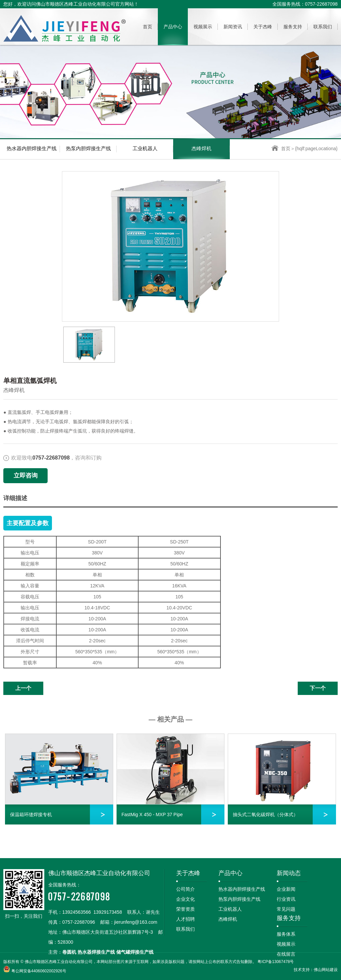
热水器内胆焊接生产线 (32, 149)
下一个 (318, 688)
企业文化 (185, 899)
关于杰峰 (188, 873)
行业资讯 (286, 899)
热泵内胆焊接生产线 (88, 149)
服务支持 (289, 918)
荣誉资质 (185, 909)
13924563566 (77, 912)
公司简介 (185, 889)
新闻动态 (289, 873)
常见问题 (286, 909)
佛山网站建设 (326, 970)
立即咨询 (26, 476)
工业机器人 (145, 149)
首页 (281, 149)
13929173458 (108, 912)
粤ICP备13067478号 (276, 962)
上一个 (23, 688)
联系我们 (185, 929)
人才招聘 (185, 919)
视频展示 (286, 944)
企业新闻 (286, 889)
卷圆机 (69, 952)
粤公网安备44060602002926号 (39, 971)
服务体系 (286, 934)
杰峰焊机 (201, 149)
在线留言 (286, 954)
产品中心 (230, 873)
